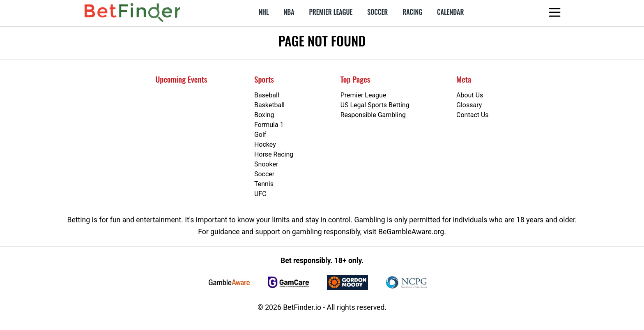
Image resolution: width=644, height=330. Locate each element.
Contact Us (473, 115)
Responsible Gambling (373, 115)
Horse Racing (274, 154)
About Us (470, 95)
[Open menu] (561, 12)
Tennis (264, 184)
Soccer (377, 12)
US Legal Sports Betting (375, 105)
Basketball (269, 105)
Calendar (450, 12)
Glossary (469, 105)
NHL (264, 12)
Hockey (265, 144)
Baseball (267, 95)
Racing (412, 12)
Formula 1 (269, 125)
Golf (260, 135)
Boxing (264, 115)
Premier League (331, 12)
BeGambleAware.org (411, 232)
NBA (289, 12)
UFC (260, 194)
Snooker (266, 164)
